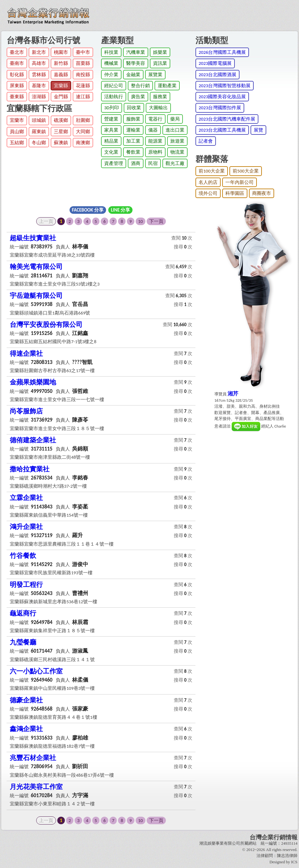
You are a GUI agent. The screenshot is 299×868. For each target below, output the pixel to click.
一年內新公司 (240, 182)
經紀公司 (114, 86)
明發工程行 (26, 585)
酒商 (136, 163)
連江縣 (83, 97)
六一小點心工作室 (36, 671)
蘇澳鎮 (61, 143)
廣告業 (138, 97)
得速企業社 (26, 354)
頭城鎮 (39, 120)
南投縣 (83, 75)
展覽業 (155, 75)
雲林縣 (39, 75)
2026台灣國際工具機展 (222, 52)
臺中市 (83, 52)
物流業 (177, 152)
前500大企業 (246, 171)
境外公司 (208, 193)
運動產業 (167, 86)
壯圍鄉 (83, 120)
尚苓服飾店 (26, 411)
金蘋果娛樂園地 (33, 382)
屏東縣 (17, 86)
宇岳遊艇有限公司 (36, 296)
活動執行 (114, 97)
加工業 (133, 141)
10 (141, 221)
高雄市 (39, 63)
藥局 (175, 119)
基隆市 (39, 86)
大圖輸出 (158, 108)
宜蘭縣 (61, 86)
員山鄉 (17, 132)
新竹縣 (61, 63)
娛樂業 (160, 52)
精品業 (111, 141)
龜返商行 (23, 613)
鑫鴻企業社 (26, 729)
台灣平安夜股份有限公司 (46, 325)
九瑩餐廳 (23, 642)
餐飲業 (133, 152)
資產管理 (114, 163)
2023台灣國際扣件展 (220, 108)
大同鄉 (83, 132)
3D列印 (112, 108)
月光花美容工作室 (36, 787)
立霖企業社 (26, 498)
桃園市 (61, 52)
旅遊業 (177, 141)
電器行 (155, 119)
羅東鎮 (39, 132)
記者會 (206, 141)
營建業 (111, 119)
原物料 (155, 152)
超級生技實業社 (33, 238)
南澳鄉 (83, 143)
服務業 (160, 97)
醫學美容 (136, 63)
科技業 (111, 52)
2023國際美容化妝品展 (222, 97)
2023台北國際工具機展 (222, 130)
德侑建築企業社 (33, 440)
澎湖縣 (39, 97)
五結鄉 (17, 143)
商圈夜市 (262, 193)
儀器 (153, 130)
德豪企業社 (26, 700)
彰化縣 (17, 75)
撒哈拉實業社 (30, 469)
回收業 (134, 108)
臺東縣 (17, 97)
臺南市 (17, 63)
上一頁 (46, 221)
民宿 (153, 163)
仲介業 (111, 75)
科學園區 (235, 193)
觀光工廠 (175, 163)
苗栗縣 (83, 63)
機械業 (111, 63)
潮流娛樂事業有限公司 (220, 843)
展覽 (258, 130)
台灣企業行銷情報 (274, 837)
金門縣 (61, 97)
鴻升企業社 (26, 527)
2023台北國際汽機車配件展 (227, 119)
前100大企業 (212, 171)
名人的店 (208, 182)
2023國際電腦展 (215, 63)
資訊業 (160, 63)
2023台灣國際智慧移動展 (225, 86)
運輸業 (133, 130)
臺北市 (17, 52)
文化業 (111, 152)
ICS (294, 862)
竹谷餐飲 (23, 556)
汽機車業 (136, 52)
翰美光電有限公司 (36, 267)
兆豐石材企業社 (33, 758)
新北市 (39, 52)
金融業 (133, 75)
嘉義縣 (61, 75)
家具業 (111, 130)
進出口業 (175, 130)
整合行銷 (140, 86)
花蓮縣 (83, 86)
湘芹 (233, 394)
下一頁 (156, 221)
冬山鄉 (39, 143)
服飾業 (133, 119)
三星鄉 (61, 132)
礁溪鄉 (61, 120)
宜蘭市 (17, 120)
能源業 (155, 141)
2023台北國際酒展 (217, 75)
